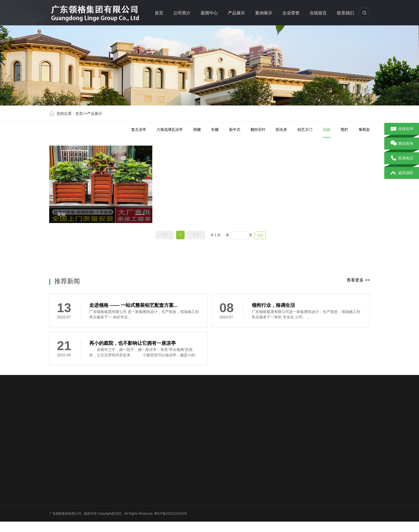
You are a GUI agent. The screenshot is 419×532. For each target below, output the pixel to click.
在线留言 (318, 13)
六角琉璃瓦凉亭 (170, 130)
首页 (159, 13)
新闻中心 (209, 13)
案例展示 (264, 13)
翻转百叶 (258, 130)
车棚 (215, 130)
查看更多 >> (358, 280)
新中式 (235, 130)
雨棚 (197, 130)
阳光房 (281, 130)
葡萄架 (364, 130)
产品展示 (236, 13)
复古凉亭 (139, 130)
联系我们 (346, 13)
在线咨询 (402, 129)
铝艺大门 (305, 130)
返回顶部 (402, 173)
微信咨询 (402, 144)
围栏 (344, 130)
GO (260, 235)
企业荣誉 (291, 13)
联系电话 (402, 158)
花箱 (327, 132)
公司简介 (182, 13)
